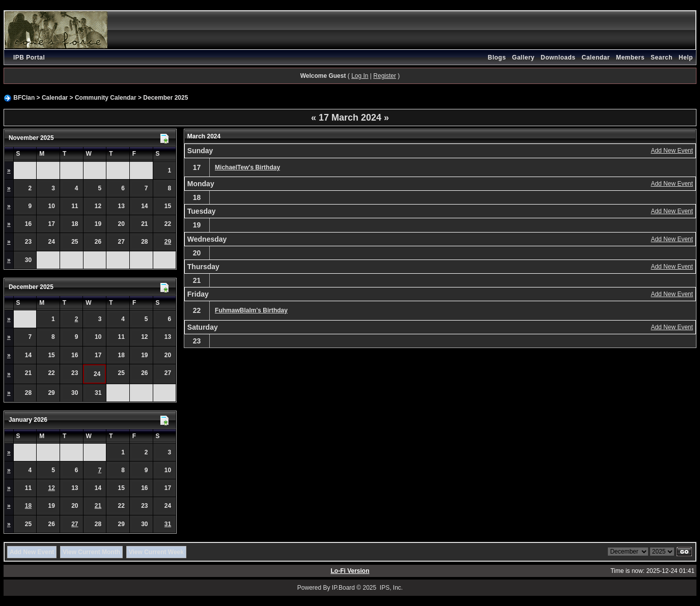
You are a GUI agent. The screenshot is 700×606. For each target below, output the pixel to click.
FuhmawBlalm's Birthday (251, 310)
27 (75, 524)
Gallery (523, 57)
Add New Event (672, 151)
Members (630, 57)
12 (52, 488)
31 (168, 524)
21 (98, 506)
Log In (360, 76)
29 (168, 242)
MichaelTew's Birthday (247, 167)
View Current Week (156, 552)
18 (28, 506)
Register (385, 76)
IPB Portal (29, 57)
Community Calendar (106, 98)
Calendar (596, 57)
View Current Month (91, 552)
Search (662, 57)
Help (686, 57)
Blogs (497, 57)
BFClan (24, 98)
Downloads (558, 57)
